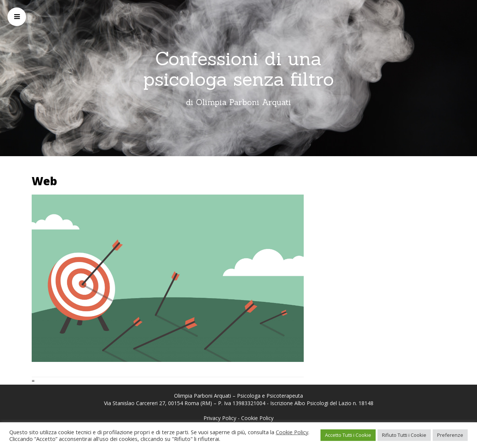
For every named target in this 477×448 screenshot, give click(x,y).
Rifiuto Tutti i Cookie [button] (404, 435)
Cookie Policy (257, 418)
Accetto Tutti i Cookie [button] (348, 435)
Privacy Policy (220, 418)
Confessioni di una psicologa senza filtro (238, 69)
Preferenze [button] (450, 435)
